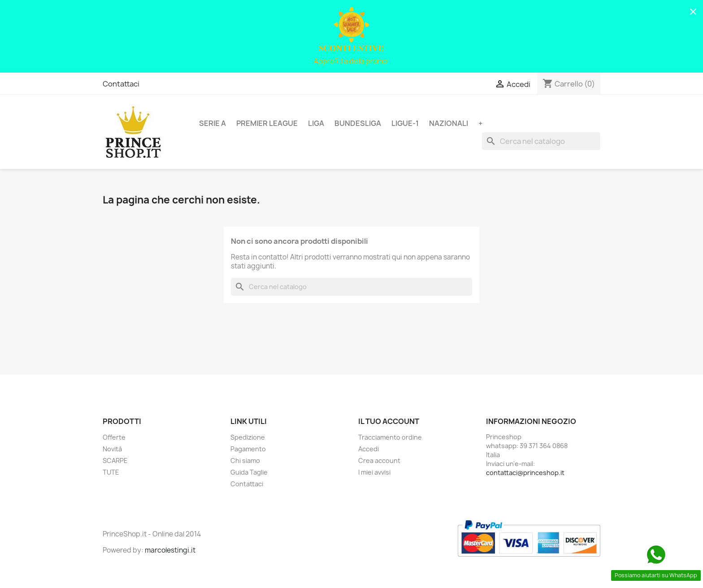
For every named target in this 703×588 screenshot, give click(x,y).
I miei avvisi (374, 472)
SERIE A (213, 123)
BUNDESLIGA (358, 123)
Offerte (114, 437)
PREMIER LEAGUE (267, 123)
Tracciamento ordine (390, 437)
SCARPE (115, 460)
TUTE (111, 472)
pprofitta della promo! (354, 61)
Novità (112, 449)
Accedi (369, 449)
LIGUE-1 (405, 123)
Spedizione (248, 437)
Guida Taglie (249, 472)
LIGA (316, 123)
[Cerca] (541, 141)
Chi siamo (245, 460)
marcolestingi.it (170, 550)
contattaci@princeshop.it (525, 473)
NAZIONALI (449, 123)
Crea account (379, 460)
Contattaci (121, 84)
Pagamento (248, 449)
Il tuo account (389, 421)
